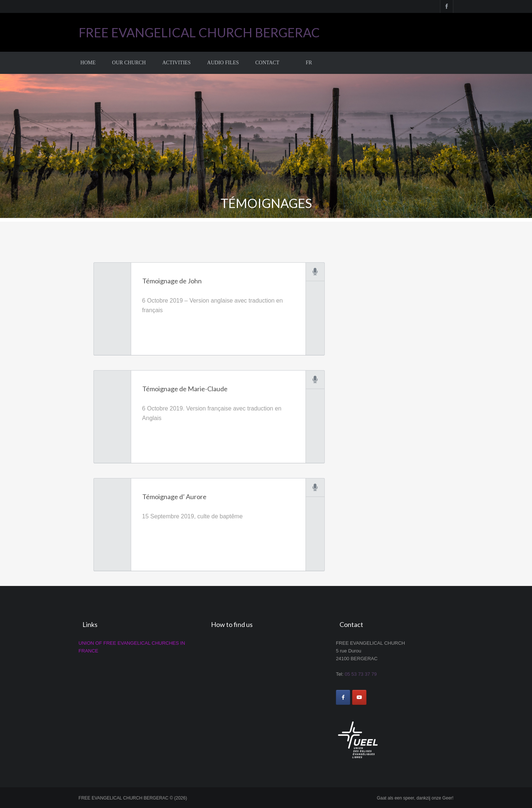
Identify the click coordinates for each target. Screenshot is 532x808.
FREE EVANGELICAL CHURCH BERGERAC (199, 32)
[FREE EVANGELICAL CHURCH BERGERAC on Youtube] (359, 697)
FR (309, 63)
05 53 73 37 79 (361, 674)
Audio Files (223, 63)
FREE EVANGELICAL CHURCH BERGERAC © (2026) (133, 798)
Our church (129, 63)
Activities (176, 63)
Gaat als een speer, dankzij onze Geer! (415, 798)
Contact (267, 63)
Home (88, 63)
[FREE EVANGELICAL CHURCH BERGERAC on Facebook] (343, 697)
